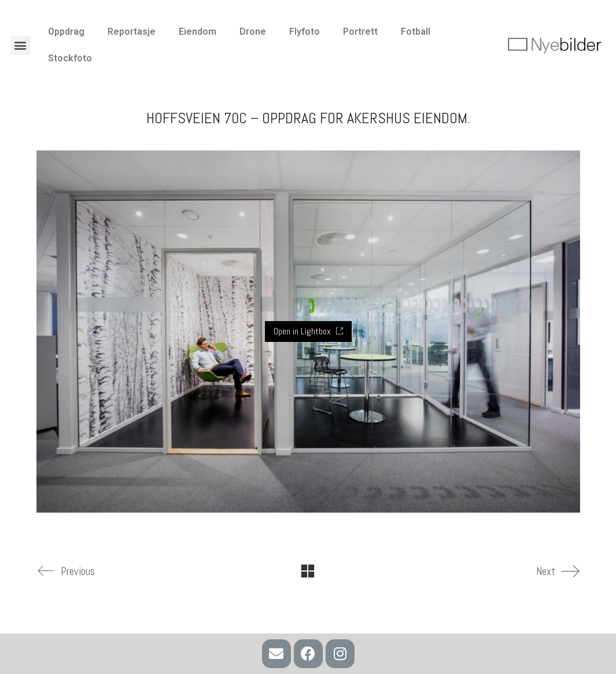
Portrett (360, 32)
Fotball (416, 32)
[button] (21, 45)
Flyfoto (305, 32)
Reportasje (132, 32)
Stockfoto (70, 58)
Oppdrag (66, 32)
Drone (253, 32)
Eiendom (198, 32)
